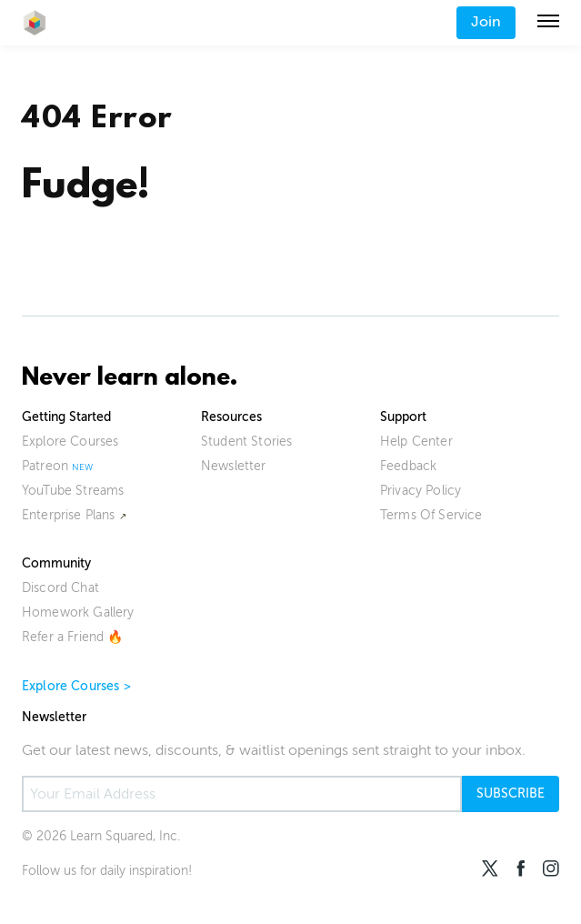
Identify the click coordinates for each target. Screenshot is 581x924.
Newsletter (234, 466)
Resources (231, 417)
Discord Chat (60, 588)
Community (56, 563)
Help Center (416, 442)
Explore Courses (70, 442)
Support (403, 417)
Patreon (45, 466)
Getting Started (66, 417)
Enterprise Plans (69, 515)
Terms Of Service (431, 515)
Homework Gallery (78, 613)
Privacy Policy (421, 491)
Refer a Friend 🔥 (73, 637)
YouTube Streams (73, 491)
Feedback (408, 466)
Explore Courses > (76, 686)
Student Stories (246, 442)
